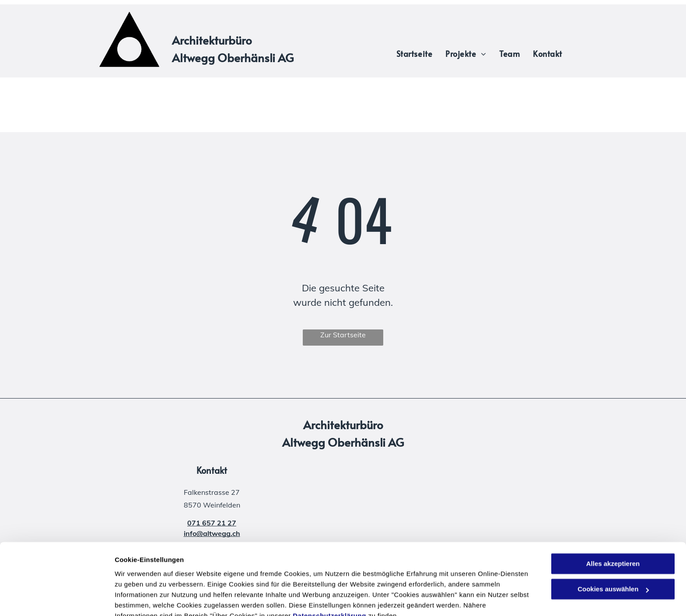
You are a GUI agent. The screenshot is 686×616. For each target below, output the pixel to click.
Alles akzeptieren (613, 523)
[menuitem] (414, 53)
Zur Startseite (343, 335)
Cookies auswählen (145, 599)
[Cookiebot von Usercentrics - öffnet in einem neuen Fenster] (57, 599)
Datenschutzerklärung (329, 575)
